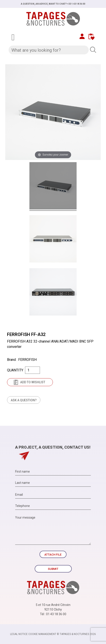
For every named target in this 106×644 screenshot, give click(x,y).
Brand (11, 360)
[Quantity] (32, 370)
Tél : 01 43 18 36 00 (53, 614)
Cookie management (42, 634)
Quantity (15, 370)
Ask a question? (24, 400)
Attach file (53, 555)
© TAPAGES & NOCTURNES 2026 (76, 634)
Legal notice (19, 634)
